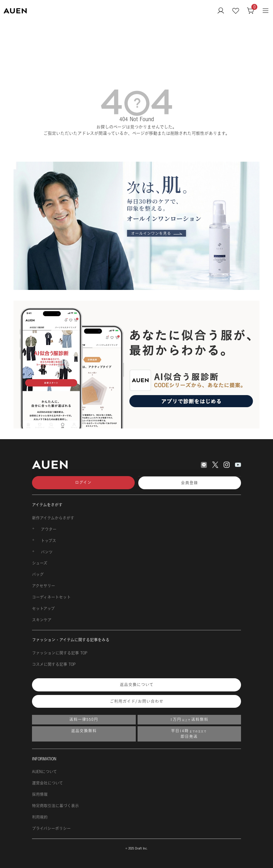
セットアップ (43, 609)
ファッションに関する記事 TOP (60, 653)
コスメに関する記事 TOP (54, 664)
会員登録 (189, 483)
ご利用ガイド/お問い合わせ (137, 701)
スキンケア (42, 620)
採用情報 (40, 794)
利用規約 (40, 817)
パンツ (47, 552)
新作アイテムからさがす (53, 518)
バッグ (38, 575)
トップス (49, 541)
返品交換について (137, 685)
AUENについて (44, 772)
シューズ (40, 563)
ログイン (83, 482)
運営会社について (47, 783)
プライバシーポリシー (51, 829)
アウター (49, 529)
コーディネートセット (51, 597)
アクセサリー (44, 586)
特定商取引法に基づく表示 (55, 806)
